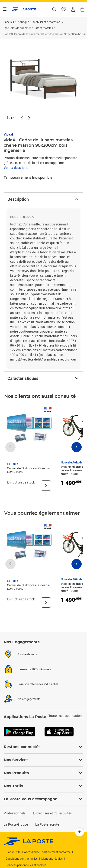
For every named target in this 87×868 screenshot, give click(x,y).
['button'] (24, 9)
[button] (73, 9)
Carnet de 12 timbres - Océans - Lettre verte (29, 470)
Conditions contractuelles (22, 858)
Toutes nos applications (66, 716)
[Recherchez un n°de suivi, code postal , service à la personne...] (54, 9)
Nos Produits (43, 773)
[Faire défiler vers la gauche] (10, 447)
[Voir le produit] (46, 486)
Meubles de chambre (18, 28)
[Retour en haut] (80, 832)
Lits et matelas (44, 28)
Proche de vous (27, 654)
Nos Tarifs (43, 786)
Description (43, 199)
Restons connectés (43, 747)
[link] (29, 841)
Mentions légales (52, 858)
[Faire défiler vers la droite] (77, 447)
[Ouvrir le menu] (5, 9)
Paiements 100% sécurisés (34, 669)
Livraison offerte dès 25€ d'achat (38, 684)
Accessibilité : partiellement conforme (47, 852)
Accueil (9, 22)
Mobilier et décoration (47, 22)
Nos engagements (29, 699)
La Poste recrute (47, 824)
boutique (23, 22)
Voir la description (17, 168)
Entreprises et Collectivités (52, 813)
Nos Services (43, 760)
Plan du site (13, 852)
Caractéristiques (43, 378)
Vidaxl (8, 134)
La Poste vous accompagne (43, 799)
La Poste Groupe (16, 824)
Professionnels (15, 813)
